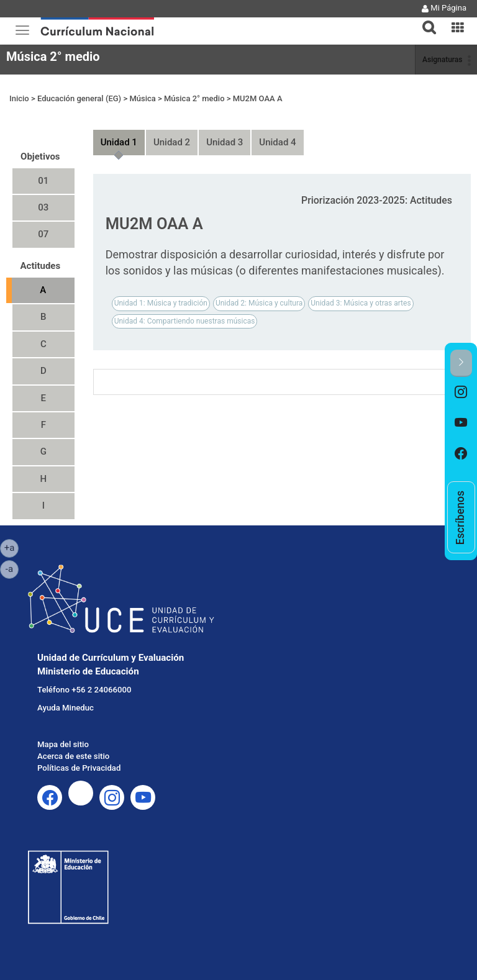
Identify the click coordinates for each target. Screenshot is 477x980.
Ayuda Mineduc (66, 708)
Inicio (19, 98)
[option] (461, 392)
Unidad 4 (277, 142)
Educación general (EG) (79, 98)
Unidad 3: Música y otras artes (361, 303)
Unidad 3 (225, 142)
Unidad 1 (119, 142)
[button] (424, 20)
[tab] (424, 20)
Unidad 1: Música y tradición (161, 303)
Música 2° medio (53, 57)
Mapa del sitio (63, 744)
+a (11, 547)
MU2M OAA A (258, 98)
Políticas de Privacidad (79, 768)
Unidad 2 (172, 142)
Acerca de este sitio (73, 756)
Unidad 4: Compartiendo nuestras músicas (185, 321)
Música (142, 98)
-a (12, 568)
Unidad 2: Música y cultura (259, 303)
